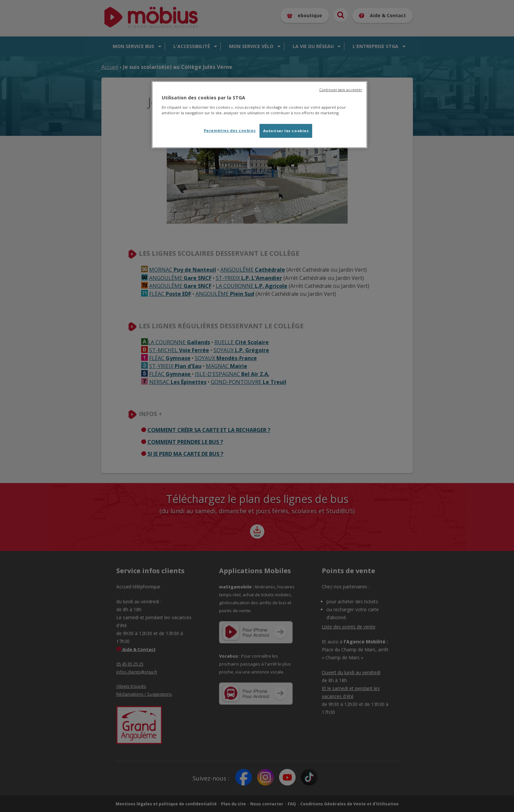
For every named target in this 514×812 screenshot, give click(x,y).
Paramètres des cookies (230, 130)
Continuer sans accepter (341, 90)
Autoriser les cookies (286, 131)
